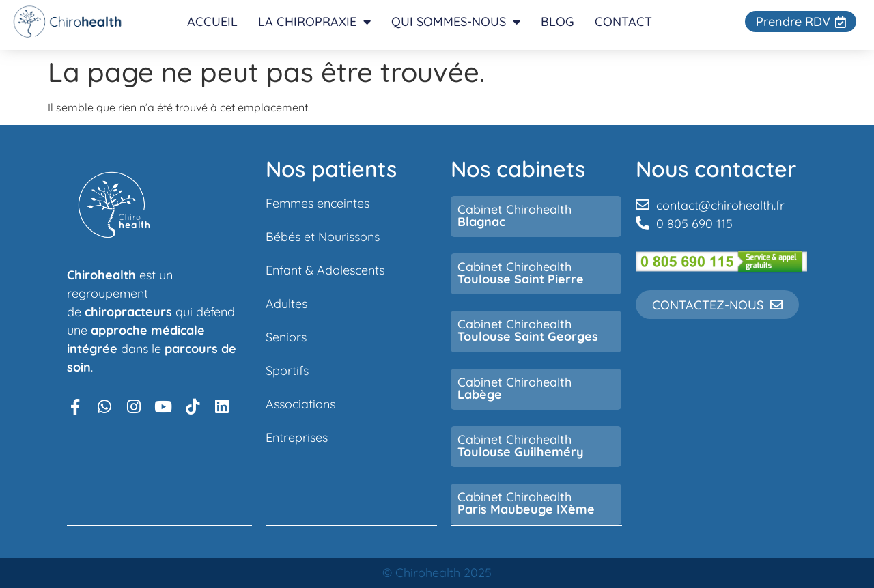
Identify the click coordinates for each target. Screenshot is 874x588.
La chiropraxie (315, 22)
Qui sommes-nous (456, 22)
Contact (624, 22)
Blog (558, 22)
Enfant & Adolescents (325, 270)
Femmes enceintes (318, 203)
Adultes (286, 303)
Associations (300, 404)
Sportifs (287, 370)
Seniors (286, 337)
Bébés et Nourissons (323, 236)
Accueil (213, 22)
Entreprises (297, 437)
